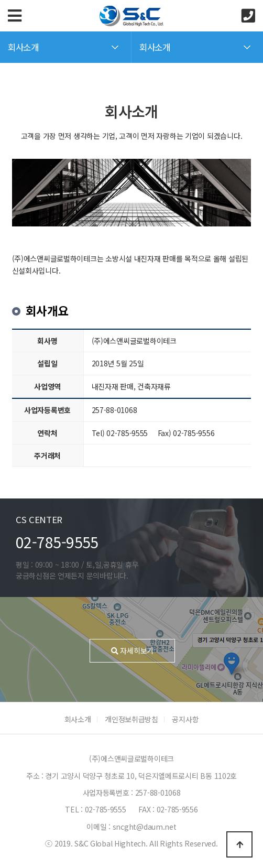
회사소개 (78, 719)
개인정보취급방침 (131, 719)
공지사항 (185, 719)
